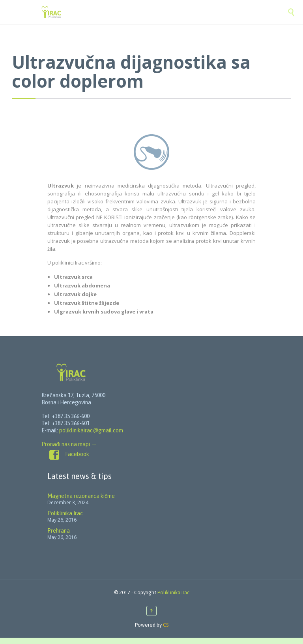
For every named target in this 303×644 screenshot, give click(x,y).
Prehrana (59, 531)
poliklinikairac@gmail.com (91, 430)
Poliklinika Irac (65, 513)
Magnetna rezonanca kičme (81, 496)
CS (166, 625)
